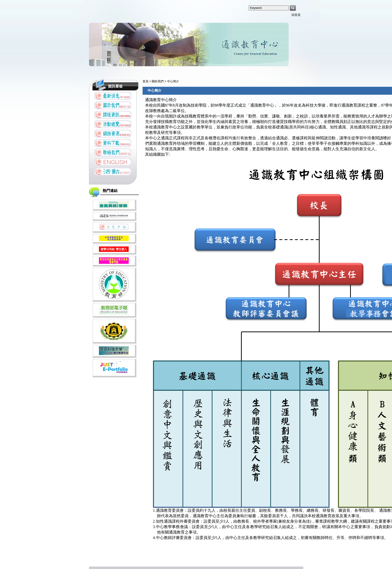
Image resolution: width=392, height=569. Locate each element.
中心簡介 (173, 81)
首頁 (146, 81)
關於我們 (158, 81)
